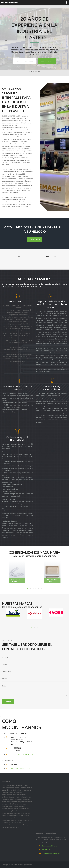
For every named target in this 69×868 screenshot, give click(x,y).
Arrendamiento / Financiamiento (51, 388)
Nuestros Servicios (25, 61)
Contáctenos (47, 61)
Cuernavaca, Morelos (19, 733)
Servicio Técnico (18, 301)
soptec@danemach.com (21, 768)
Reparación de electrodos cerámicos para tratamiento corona (51, 304)
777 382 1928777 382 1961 (16, 749)
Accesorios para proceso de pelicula (18, 388)
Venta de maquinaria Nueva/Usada (18, 439)
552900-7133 (16, 764)
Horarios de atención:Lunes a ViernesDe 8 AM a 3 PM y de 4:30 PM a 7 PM (22, 741)
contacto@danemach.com (22, 754)
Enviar (8, 702)
